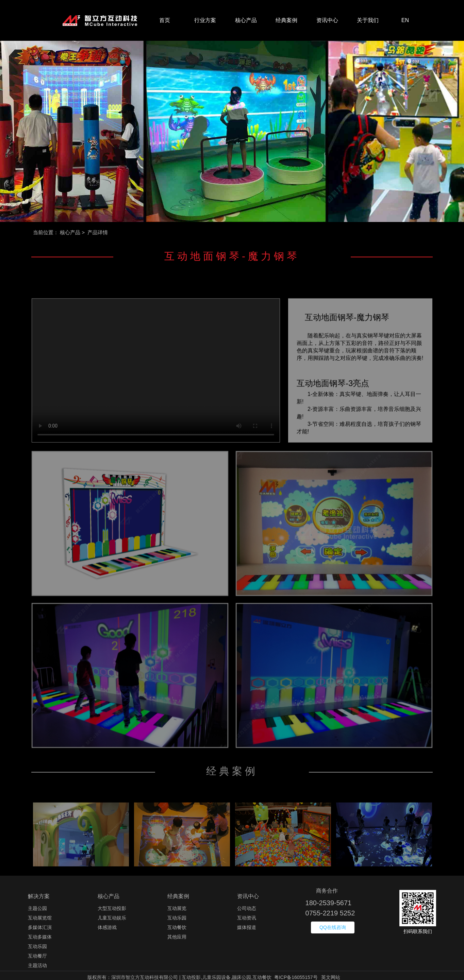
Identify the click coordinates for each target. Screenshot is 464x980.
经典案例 (286, 20)
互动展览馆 (40, 918)
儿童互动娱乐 (112, 918)
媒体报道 (247, 927)
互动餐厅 (37, 956)
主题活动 (37, 965)
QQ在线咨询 (333, 927)
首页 (165, 20)
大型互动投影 (112, 908)
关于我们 (368, 20)
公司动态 (247, 908)
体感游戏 (107, 927)
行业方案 (205, 20)
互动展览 (177, 908)
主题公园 (37, 908)
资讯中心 (327, 20)
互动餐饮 (177, 927)
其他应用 (177, 937)
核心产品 (246, 20)
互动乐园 (37, 946)
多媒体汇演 (40, 927)
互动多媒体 (40, 937)
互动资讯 (247, 918)
